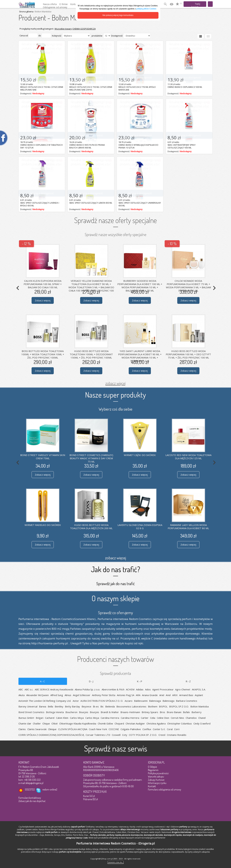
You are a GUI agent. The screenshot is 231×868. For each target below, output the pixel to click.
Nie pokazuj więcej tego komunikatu (118, 15)
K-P (140, 681)
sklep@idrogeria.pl (34, 783)
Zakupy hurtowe (156, 780)
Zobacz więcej (43, 300)
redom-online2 (50, 789)
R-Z (188, 681)
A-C (43, 681)
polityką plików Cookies (146, 9)
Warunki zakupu (156, 777)
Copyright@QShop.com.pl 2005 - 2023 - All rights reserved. (115, 859)
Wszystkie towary (63, 29)
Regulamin (153, 770)
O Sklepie (152, 767)
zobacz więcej (115, 383)
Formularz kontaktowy (30, 798)
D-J (91, 681)
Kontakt (152, 786)
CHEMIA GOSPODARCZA (84, 29)
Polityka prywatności (158, 773)
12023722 (30, 789)
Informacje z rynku (157, 783)
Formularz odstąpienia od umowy (165, 789)
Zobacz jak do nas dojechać (32, 801)
